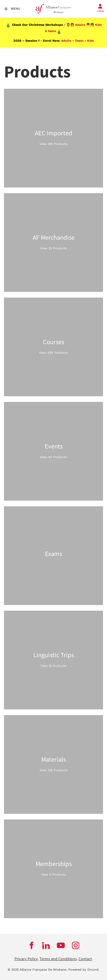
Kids (90, 41)
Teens (79, 41)
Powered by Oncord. (84, 970)
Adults (80, 25)
